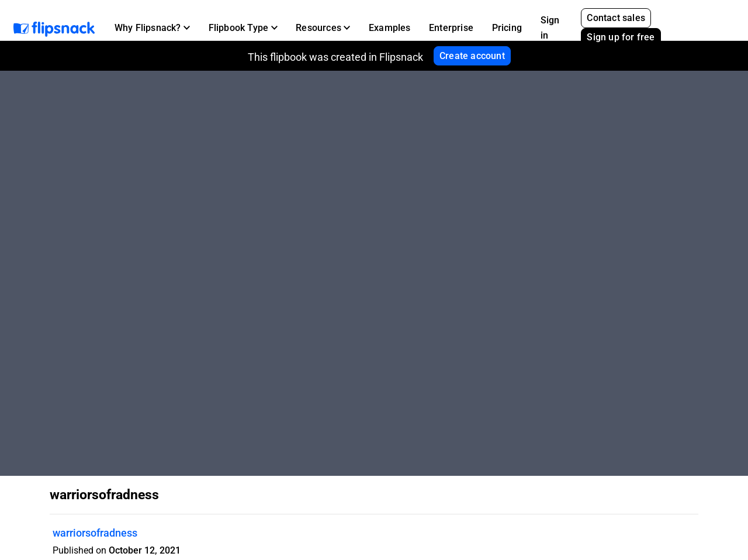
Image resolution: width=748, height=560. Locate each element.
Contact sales (616, 18)
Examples (390, 28)
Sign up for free (621, 37)
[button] (152, 28)
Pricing (507, 28)
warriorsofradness (95, 533)
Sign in (550, 28)
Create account (472, 56)
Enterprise (451, 28)
